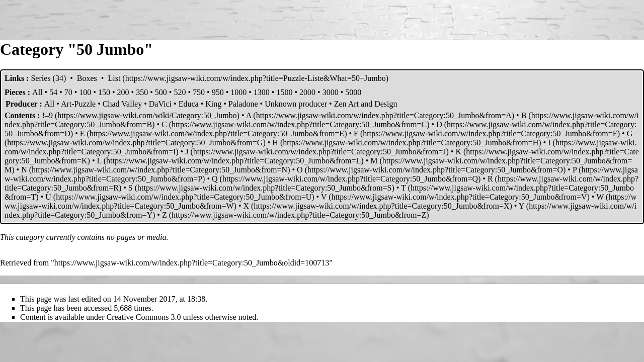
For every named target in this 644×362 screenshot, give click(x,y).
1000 (238, 92)
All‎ (37, 92)
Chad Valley (122, 104)
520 (180, 92)
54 (53, 92)
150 (104, 92)
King (213, 104)
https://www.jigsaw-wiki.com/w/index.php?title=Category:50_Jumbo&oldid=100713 (192, 263)
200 (123, 92)
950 (218, 92)
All (49, 104)
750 (199, 92)
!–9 (48, 115)
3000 (331, 92)
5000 (353, 92)
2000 (307, 92)
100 (85, 92)
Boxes (87, 78)
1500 (284, 92)
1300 (262, 92)
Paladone (243, 104)
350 (142, 92)
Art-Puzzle (78, 104)
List (114, 78)
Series (41, 78)
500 (161, 92)
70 (68, 92)
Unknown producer (296, 104)
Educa (189, 104)
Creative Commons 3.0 (144, 317)
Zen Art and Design (366, 104)
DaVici (160, 104)
